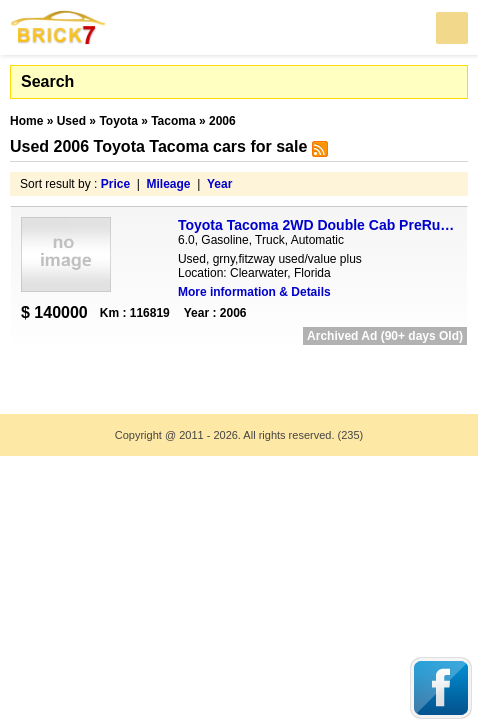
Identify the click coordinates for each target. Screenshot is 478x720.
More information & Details (254, 292)
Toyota (118, 121)
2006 (222, 121)
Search (47, 81)
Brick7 (59, 27)
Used (71, 121)
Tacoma (173, 121)
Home (26, 121)
